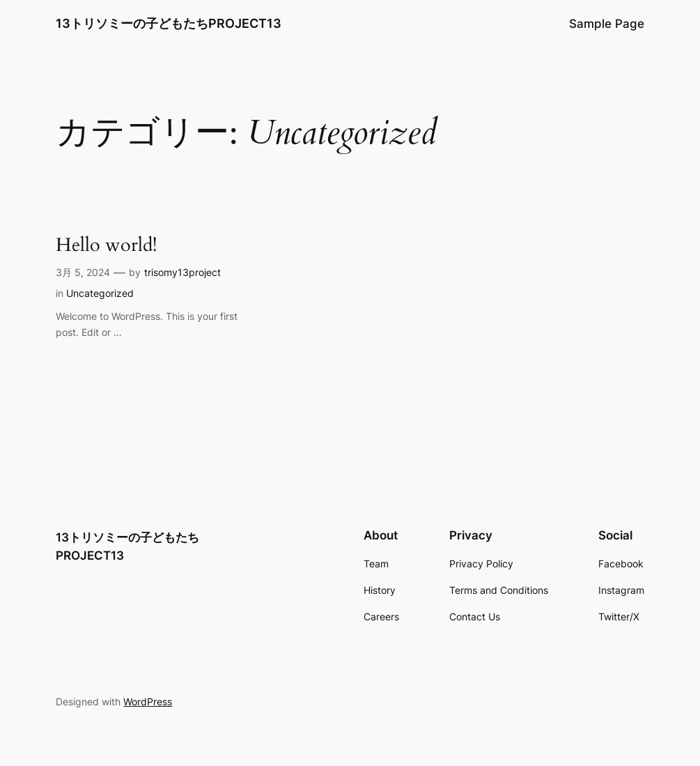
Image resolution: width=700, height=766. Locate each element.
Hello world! (106, 245)
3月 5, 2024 (83, 272)
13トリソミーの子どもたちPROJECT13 (169, 23)
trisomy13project (182, 272)
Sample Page (607, 24)
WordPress (148, 702)
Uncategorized (100, 293)
